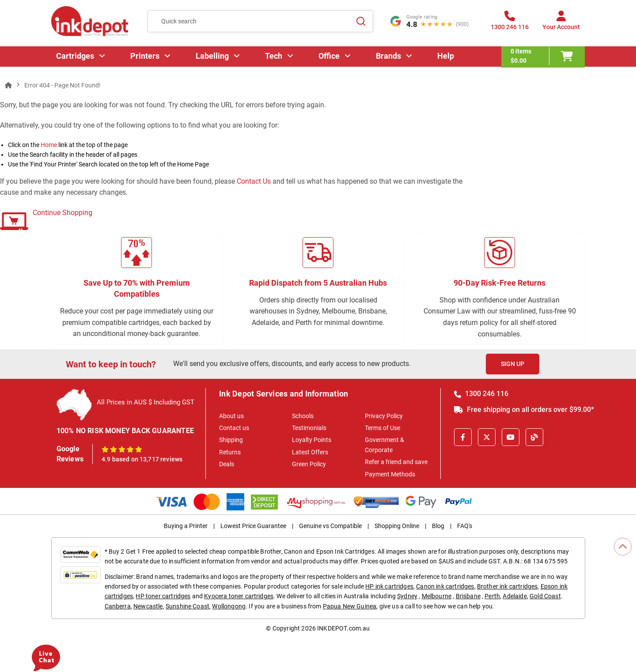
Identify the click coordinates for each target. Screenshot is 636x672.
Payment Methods (390, 474)
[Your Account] (561, 24)
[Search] (361, 22)
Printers (145, 59)
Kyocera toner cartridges (239, 596)
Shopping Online (397, 526)
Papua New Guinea (350, 606)
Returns (230, 452)
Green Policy (309, 464)
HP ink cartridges (389, 586)
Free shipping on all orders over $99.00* (524, 410)
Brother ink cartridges (507, 586)
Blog (438, 526)
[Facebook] (463, 437)
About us (231, 416)
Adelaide (515, 596)
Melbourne (437, 596)
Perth (492, 596)
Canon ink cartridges (445, 586)
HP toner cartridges (163, 596)
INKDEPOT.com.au (343, 628)
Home (49, 145)
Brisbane (468, 596)
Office (329, 59)
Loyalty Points (312, 440)
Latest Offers (310, 452)
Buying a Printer (186, 526)
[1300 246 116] (510, 24)
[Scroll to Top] (623, 547)
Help (446, 59)
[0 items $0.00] (543, 60)
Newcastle (148, 606)
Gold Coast (545, 596)
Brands (389, 59)
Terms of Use (382, 428)
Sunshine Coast (187, 606)
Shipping (231, 440)
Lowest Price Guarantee (253, 526)
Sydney (407, 596)
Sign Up (513, 364)
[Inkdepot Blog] (534, 437)
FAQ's (465, 526)
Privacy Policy (384, 416)
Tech (274, 59)
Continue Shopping (62, 213)
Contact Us (254, 181)
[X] (487, 437)
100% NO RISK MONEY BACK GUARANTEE (125, 431)
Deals (227, 464)
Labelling (213, 59)
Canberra (118, 606)
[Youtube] (511, 437)
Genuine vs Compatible (330, 526)
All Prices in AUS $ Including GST (146, 402)
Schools (303, 416)
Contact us (234, 428)
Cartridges (76, 59)
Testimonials (309, 428)
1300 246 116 (481, 394)
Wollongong (229, 606)
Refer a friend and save (396, 462)
